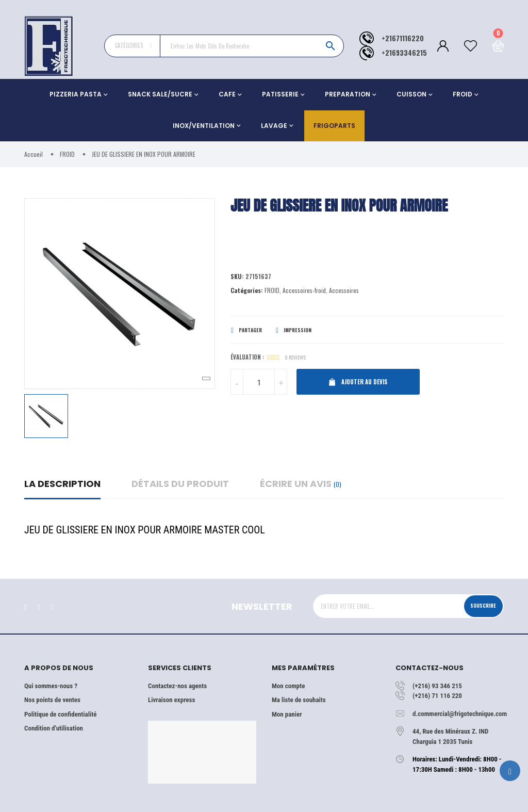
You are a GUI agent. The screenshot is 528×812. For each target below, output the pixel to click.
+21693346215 (404, 53)
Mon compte (288, 686)
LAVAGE (274, 126)
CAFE (227, 94)
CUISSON (411, 94)
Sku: (237, 277)
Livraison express (171, 700)
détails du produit (180, 484)
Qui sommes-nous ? (51, 686)
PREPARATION (348, 94)
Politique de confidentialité (60, 714)
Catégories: (247, 292)
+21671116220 (403, 38)
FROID (463, 94)
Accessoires (344, 292)
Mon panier (287, 714)
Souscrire (479, 606)
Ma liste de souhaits (299, 700)
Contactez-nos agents (177, 686)
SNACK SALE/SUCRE (160, 94)
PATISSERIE (280, 94)
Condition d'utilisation (54, 728)
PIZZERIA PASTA (76, 94)
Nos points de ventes (52, 700)
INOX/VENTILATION (204, 126)
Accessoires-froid (304, 292)
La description (62, 484)
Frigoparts (334, 126)
